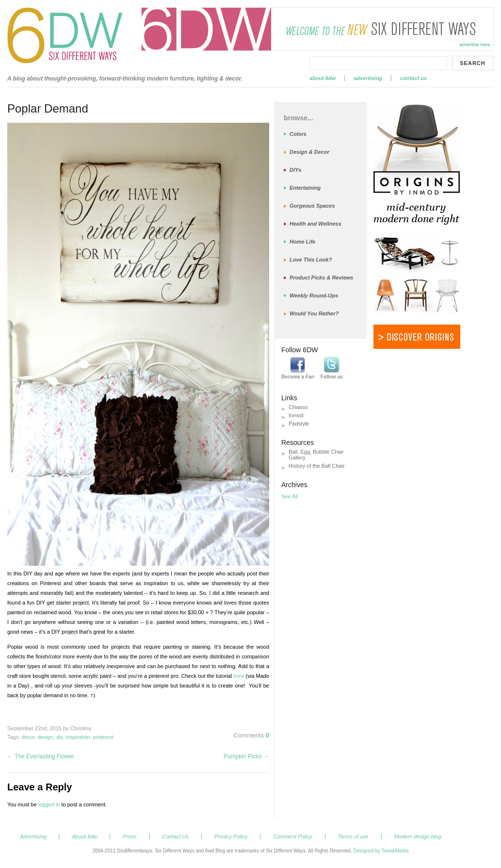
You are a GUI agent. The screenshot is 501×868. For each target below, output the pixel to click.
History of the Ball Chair (317, 466)
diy (59, 737)
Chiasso (298, 407)
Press (129, 836)
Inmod (296, 415)
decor (28, 737)
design (45, 737)
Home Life (302, 242)
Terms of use (353, 836)
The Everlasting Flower (41, 756)
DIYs (295, 170)
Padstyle (299, 424)
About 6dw (323, 78)
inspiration (78, 737)
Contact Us (413, 78)
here (239, 676)
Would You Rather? (314, 313)
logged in (49, 804)
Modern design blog (418, 836)
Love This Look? (311, 260)
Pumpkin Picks (246, 756)
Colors (298, 134)
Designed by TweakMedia (381, 851)
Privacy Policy (231, 836)
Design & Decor (309, 152)
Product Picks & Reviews (321, 278)
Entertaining (305, 188)
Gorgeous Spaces (312, 206)
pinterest (103, 737)
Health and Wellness (315, 224)
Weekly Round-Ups (314, 295)
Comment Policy (292, 836)
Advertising (368, 78)
